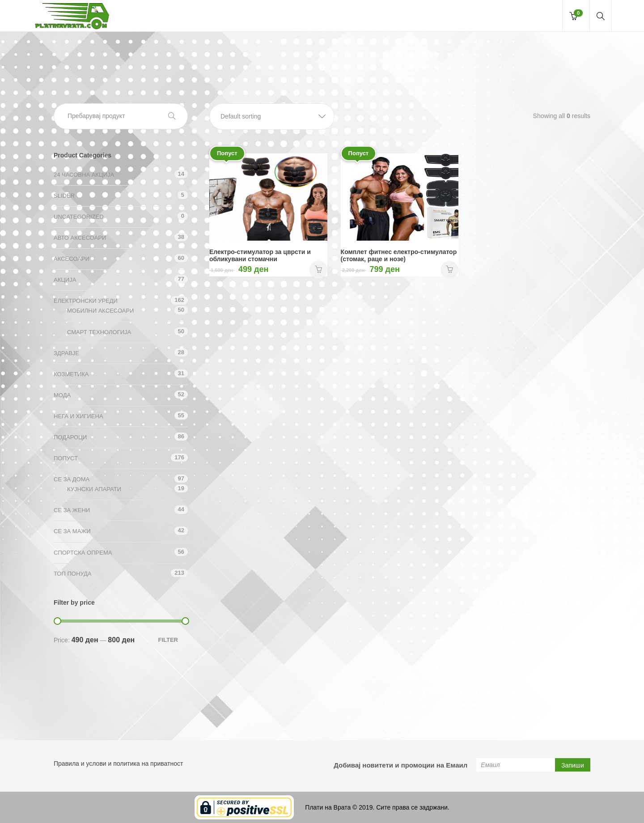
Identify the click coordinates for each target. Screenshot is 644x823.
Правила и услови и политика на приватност (118, 764)
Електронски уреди (86, 301)
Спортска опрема (83, 553)
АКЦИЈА (65, 280)
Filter (168, 640)
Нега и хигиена (78, 416)
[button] (272, 117)
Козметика (71, 374)
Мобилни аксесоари (100, 311)
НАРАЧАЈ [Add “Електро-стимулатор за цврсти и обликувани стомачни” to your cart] (318, 270)
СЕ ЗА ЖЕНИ (72, 510)
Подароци (70, 437)
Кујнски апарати (94, 489)
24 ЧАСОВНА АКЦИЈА (84, 175)
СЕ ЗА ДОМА (72, 479)
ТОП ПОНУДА (72, 574)
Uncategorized (79, 217)
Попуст (66, 458)
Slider (64, 196)
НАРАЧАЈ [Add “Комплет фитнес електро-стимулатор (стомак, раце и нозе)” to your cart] (449, 270)
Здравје (66, 353)
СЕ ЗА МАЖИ (72, 531)
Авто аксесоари (80, 238)
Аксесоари (72, 259)
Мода (62, 395)
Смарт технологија (99, 332)
